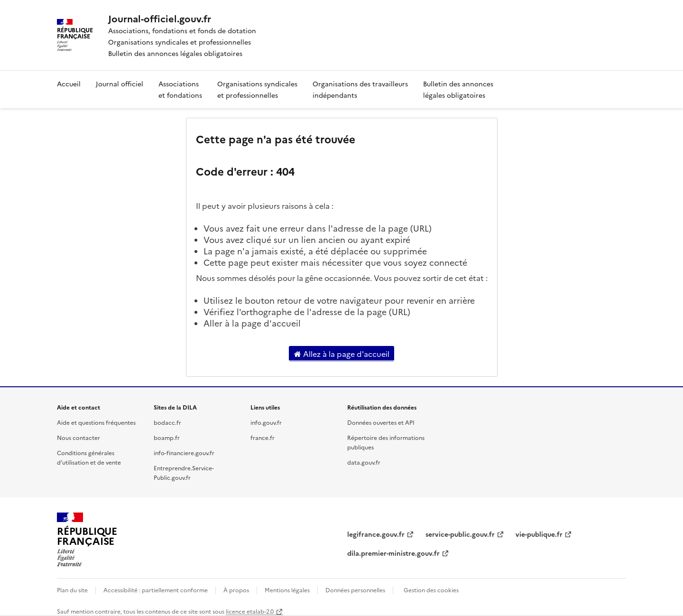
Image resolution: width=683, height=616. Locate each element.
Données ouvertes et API (381, 422)
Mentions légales (287, 590)
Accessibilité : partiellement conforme (156, 590)
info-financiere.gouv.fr (184, 453)
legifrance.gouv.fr (376, 534)
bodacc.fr (167, 422)
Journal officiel (120, 84)
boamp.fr (167, 437)
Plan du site (72, 590)
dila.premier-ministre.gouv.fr (393, 553)
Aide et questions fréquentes (96, 422)
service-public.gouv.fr (460, 534)
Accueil (69, 84)
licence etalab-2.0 (250, 611)
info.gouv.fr (266, 422)
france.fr (263, 437)
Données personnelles (355, 590)
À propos (236, 590)
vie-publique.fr (539, 534)
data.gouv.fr (364, 462)
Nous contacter (78, 437)
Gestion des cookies (431, 590)
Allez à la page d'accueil (342, 354)
